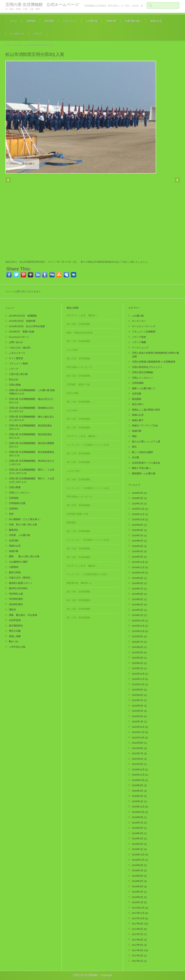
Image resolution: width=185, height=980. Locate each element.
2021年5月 (139, 764)
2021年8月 (139, 748)
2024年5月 (139, 599)
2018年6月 (139, 876)
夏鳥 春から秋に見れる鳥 (24, 556)
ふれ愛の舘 (92, 21)
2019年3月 (139, 839)
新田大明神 (15, 572)
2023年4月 (139, 653)
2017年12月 (140, 908)
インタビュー (17, 34)
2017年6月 (139, 940)
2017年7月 (139, 934)
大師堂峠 (14, 567)
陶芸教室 (71, 523)
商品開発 (137, 399)
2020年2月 (139, 796)
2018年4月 (139, 887)
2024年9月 (139, 578)
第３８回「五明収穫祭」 (80, 324)
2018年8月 (139, 865)
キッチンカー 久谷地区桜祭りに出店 (87, 574)
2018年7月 (139, 870)
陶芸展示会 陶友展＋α (79, 583)
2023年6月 (139, 647)
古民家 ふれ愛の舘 (19, 535)
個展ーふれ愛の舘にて (144, 388)
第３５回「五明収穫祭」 (80, 376)
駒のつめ (14, 642)
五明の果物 (15, 385)
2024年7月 (139, 589)
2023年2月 (139, 663)
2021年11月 (140, 732)
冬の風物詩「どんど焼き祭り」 (25, 519)
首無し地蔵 (15, 636)
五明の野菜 (15, 487)
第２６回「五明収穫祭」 (80, 549)
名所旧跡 (49, 21)
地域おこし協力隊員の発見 (146, 410)
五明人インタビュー (19, 493)
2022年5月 (139, 711)
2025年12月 (140, 509)
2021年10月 (140, 738)
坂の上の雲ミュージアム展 (146, 442)
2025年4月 (139, 551)
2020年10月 (140, 780)
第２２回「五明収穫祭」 (80, 609)
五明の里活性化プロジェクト (147, 367)
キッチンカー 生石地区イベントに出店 (88, 540)
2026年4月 (139, 493)
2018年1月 (139, 902)
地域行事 (111, 21)
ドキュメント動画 (18, 364)
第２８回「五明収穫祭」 (80, 505)
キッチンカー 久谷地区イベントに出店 (88, 445)
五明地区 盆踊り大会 (78, 384)
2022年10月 (140, 684)
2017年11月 (140, 913)
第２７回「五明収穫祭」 (80, 531)
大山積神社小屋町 (18, 562)
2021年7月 (139, 753)
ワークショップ (140, 348)
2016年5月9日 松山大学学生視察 (27, 326)
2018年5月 (139, 881)
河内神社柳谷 (16, 599)
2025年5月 (139, 546)
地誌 (134, 436)
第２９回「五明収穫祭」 (80, 479)
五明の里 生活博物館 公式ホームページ (42, 5)
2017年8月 (139, 929)
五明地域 (31, 21)
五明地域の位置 (17, 503)
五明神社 (14, 509)
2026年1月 (139, 504)
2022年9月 (139, 690)
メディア (38, 34)
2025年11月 (140, 514)
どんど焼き (73, 350)
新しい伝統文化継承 (142, 452)
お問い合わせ (16, 342)
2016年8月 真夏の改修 (21, 332)
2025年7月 (139, 536)
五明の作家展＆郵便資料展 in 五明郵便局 (154, 362)
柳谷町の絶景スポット (21, 583)
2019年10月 (140, 812)
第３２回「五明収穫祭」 (80, 428)
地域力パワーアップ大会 (145, 426)
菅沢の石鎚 (15, 631)
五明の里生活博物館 (142, 372)
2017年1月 (139, 961)
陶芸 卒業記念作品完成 (80, 333)
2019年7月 (139, 823)
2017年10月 (140, 918)
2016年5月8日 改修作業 (22, 321)
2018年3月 (139, 892)
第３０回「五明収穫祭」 (80, 462)
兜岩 (11, 514)
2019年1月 (139, 849)
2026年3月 (139, 498)
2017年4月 (140, 950)
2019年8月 (139, 817)
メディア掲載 (139, 342)
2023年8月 (139, 636)
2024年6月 (139, 594)
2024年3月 (139, 610)
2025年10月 (140, 519)
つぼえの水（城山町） (21, 348)
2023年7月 (139, 642)
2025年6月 (139, 541)
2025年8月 (139, 530)
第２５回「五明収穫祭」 (80, 557)
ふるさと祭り (74, 471)
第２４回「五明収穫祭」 (80, 592)
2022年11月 (140, 679)
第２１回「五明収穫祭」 (80, 618)
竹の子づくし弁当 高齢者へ (82, 315)
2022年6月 (139, 706)
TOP (7, 45)
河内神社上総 (16, 594)
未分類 (135, 457)
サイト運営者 (16, 358)
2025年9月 (139, 525)
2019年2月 (139, 844)
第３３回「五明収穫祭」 (80, 419)
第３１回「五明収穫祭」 (80, 453)
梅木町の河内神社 (18, 588)
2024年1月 (139, 615)
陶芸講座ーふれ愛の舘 (144, 474)
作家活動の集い (133, 21)
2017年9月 (140, 924)
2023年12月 (140, 621)
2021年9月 (139, 743)
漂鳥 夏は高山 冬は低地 (23, 615)
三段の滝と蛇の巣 (18, 374)
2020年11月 (140, 775)
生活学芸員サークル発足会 (146, 463)
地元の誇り (18, 45)
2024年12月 (140, 562)
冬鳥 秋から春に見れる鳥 (23, 525)
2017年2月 (139, 956)
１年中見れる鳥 (17, 647)
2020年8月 (139, 785)
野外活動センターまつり (80, 367)
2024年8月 (139, 583)
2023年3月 (139, 658)
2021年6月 (139, 759)
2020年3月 (139, 791)
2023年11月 (140, 626)
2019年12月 (140, 807)
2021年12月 (140, 727)
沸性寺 (12, 610)
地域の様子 (138, 420)
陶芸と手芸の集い (141, 468)
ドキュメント (70, 21)
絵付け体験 (73, 393)
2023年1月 (139, 668)
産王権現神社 (16, 626)
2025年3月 (139, 557)
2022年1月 (139, 722)
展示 (134, 447)
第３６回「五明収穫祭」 (80, 358)
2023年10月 (140, 631)
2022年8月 (139, 695)
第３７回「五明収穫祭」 (80, 341)
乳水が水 (14, 380)
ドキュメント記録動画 (144, 332)
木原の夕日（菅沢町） (21, 578)
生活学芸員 (15, 620)
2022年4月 (139, 716)
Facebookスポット (19, 337)
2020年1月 (139, 801)
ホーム (14, 21)
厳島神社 (14, 530)
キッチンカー (139, 321)
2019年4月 (139, 833)
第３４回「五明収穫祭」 (80, 402)
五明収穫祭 (138, 383)
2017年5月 (139, 945)
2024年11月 (140, 567)
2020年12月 (140, 770)
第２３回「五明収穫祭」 (80, 600)
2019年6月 (139, 828)
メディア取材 (139, 337)
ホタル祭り (73, 410)
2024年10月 (140, 573)
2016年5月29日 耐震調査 (23, 316)
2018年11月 (140, 860)
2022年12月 (140, 674)
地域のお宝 (156, 21)
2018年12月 (140, 855)
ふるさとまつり (17, 353)
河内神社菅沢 (16, 604)
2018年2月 (139, 897)
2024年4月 (139, 605)
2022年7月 (139, 700)
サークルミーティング (144, 326)
